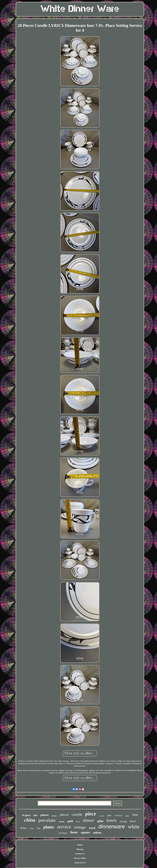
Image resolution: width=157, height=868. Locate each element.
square (85, 832)
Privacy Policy (80, 858)
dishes (24, 828)
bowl (78, 822)
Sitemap (80, 849)
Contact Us (80, 854)
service (64, 827)
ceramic (62, 822)
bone (74, 832)
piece (91, 814)
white (134, 827)
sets (109, 815)
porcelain (47, 820)
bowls (112, 820)
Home (80, 845)
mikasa (97, 833)
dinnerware (112, 826)
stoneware (118, 815)
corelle (77, 814)
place (127, 816)
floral (133, 821)
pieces (64, 815)
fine (39, 828)
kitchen (54, 816)
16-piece (26, 815)
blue (135, 815)
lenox (32, 828)
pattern (45, 815)
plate (100, 821)
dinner (89, 820)
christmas (63, 833)
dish (35, 815)
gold (70, 821)
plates (49, 827)
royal (92, 828)
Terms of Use (80, 863)
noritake (102, 816)
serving (123, 821)
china (30, 820)
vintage (80, 827)
